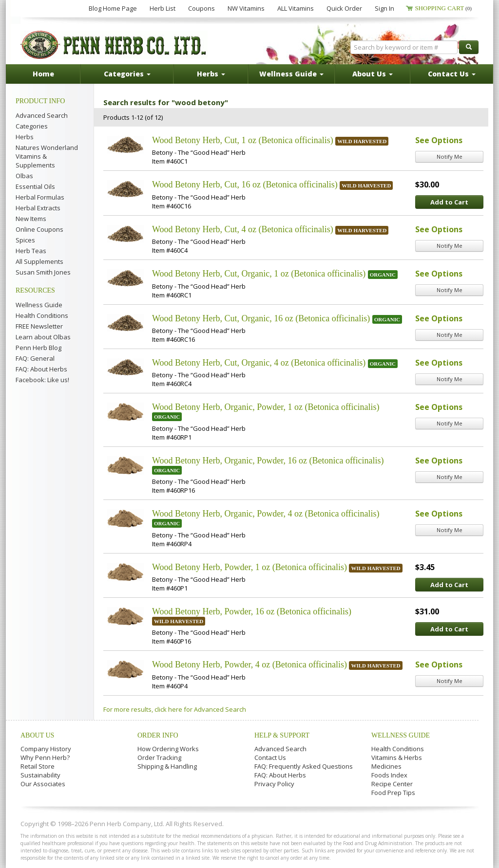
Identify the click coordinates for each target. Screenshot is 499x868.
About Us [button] (373, 74)
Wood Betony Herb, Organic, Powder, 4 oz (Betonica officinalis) (266, 514)
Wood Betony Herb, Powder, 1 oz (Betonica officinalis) (249, 567)
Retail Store (38, 766)
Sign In (384, 8)
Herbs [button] (211, 74)
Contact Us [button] (452, 74)
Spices (25, 240)
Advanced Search (42, 115)
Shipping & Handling (167, 766)
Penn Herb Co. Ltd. (114, 45)
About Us (37, 735)
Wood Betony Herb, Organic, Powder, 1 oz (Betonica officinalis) (266, 407)
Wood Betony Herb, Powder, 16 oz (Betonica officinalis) (252, 611)
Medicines (386, 766)
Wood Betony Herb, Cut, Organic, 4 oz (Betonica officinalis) (259, 363)
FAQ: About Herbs (41, 369)
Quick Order (344, 8)
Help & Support (282, 735)
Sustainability (40, 775)
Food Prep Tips (393, 793)
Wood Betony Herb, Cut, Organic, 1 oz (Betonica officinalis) (259, 274)
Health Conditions (42, 315)
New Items (31, 219)
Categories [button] (127, 74)
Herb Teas (31, 251)
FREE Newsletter (39, 326)
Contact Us (270, 757)
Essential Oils (35, 186)
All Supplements (39, 261)
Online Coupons (39, 229)
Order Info (158, 735)
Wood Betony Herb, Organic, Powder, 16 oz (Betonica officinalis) (268, 461)
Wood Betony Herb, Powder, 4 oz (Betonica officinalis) (249, 665)
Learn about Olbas (43, 337)
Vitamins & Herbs (397, 757)
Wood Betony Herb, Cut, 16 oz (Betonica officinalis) (245, 185)
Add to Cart (449, 202)
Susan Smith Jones (43, 272)
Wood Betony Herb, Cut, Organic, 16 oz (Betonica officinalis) (261, 318)
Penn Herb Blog (38, 348)
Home (43, 74)
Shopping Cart (443, 8)
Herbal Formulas (40, 197)
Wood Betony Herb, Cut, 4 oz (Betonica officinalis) (243, 229)
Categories (32, 126)
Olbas (24, 176)
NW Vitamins (246, 8)
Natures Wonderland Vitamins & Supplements (47, 156)
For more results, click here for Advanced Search (175, 709)
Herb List (163, 8)
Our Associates (43, 784)
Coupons (202, 8)
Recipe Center (392, 784)
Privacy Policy (274, 784)
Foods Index (389, 775)
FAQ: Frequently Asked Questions (304, 766)
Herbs (25, 137)
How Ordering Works (168, 749)
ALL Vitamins (296, 8)
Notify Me (450, 157)
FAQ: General (35, 358)
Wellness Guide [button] (291, 74)
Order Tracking (159, 757)
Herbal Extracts (38, 208)
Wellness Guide (39, 305)
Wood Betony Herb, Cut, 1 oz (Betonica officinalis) (243, 140)
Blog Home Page (113, 8)
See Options (439, 140)
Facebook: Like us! (42, 380)
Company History (46, 749)
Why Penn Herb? (45, 757)
